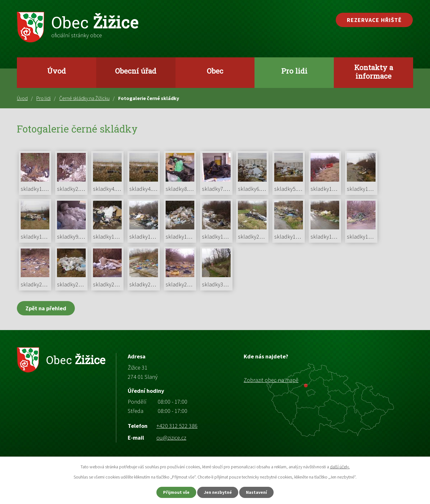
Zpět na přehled (46, 308)
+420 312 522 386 (177, 426)
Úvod (57, 71)
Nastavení (257, 492)
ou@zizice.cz (171, 438)
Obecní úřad (136, 71)
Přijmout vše (176, 492)
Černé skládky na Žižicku (84, 98)
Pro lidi (294, 71)
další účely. (340, 467)
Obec (215, 71)
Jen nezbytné (218, 492)
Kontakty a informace (374, 72)
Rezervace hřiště (374, 20)
